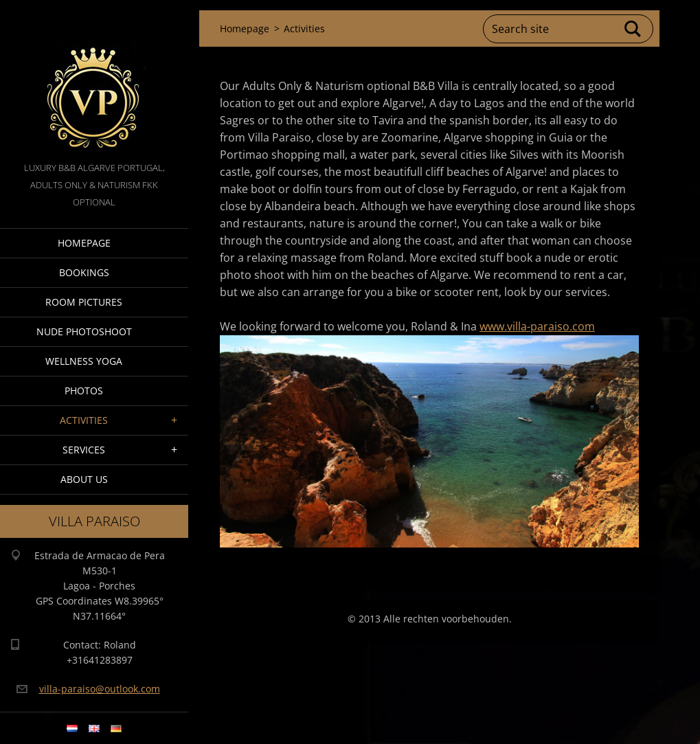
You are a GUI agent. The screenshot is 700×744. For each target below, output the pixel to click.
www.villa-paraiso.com (537, 326)
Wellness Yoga (84, 361)
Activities (84, 420)
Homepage (84, 243)
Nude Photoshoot (84, 331)
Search (633, 29)
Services (84, 450)
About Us (84, 479)
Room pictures (84, 302)
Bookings (84, 272)
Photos (84, 391)
